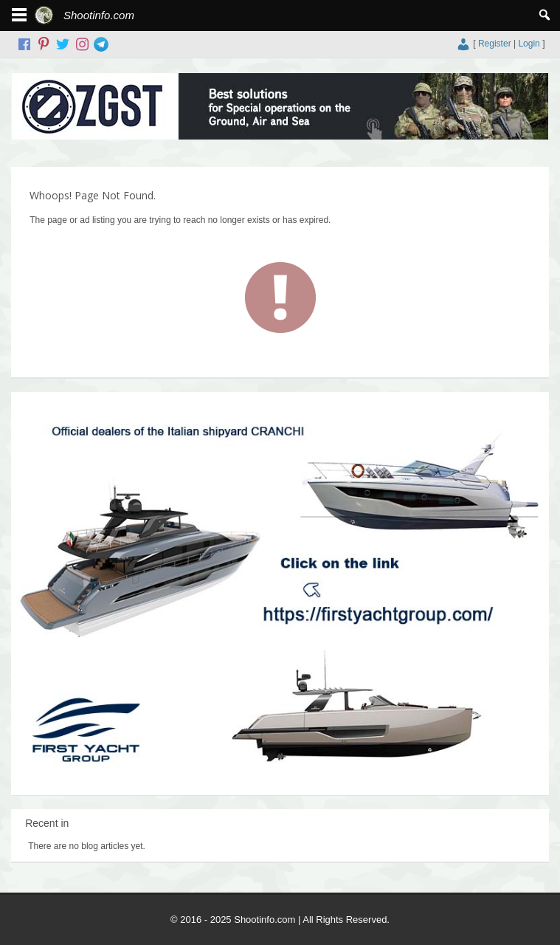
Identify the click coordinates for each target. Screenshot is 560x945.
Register (495, 44)
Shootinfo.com (99, 15)
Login (529, 44)
